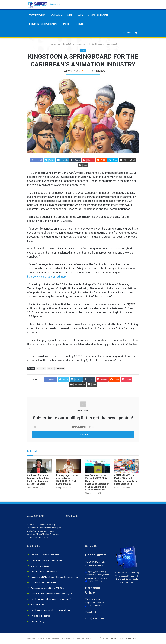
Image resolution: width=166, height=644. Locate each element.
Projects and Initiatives (41, 616)
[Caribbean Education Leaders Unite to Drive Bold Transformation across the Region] (39, 466)
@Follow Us (72, 516)
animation (41, 368)
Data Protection (131, 639)
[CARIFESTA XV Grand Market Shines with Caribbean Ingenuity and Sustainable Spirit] (127, 466)
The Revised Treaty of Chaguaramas (46, 561)
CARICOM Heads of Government (45, 572)
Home (51, 44)
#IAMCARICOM (37, 605)
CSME (80, 15)
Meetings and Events (98, 15)
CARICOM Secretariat (61, 15)
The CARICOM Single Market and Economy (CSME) (53, 594)
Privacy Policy (117, 639)
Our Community (37, 15)
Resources (80, 24)
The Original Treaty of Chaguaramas (46, 555)
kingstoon (60, 368)
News (59, 44)
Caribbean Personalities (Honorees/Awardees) (51, 599)
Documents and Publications (43, 24)
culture (51, 368)
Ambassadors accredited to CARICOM (48, 588)
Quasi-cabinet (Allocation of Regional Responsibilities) (55, 577)
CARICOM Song (38, 622)
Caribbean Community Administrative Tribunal (51, 610)
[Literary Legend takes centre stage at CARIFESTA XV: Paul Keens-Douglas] (69, 466)
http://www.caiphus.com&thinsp (46, 277)
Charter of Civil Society (41, 566)
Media (66, 24)
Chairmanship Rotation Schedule (45, 583)
